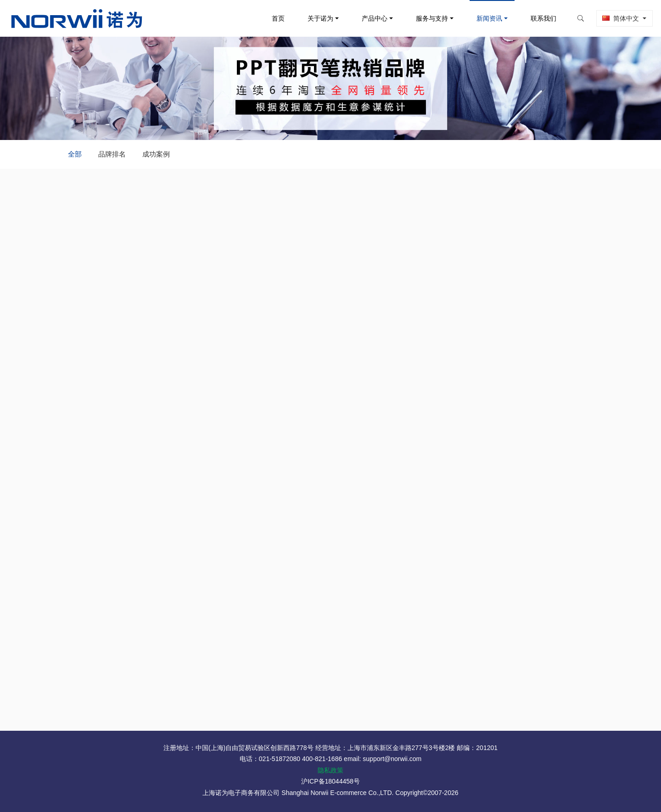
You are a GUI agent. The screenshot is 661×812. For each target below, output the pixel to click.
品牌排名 (112, 154)
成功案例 (156, 154)
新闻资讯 (483, 18)
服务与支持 (426, 18)
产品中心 (369, 18)
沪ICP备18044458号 (330, 781)
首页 (272, 18)
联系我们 (538, 18)
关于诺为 (314, 18)
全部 (75, 154)
